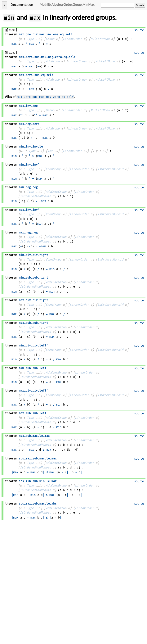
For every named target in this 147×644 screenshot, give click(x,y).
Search (140, 5)
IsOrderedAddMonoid (35, 196)
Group (50, 39)
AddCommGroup (56, 192)
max (14, 44)
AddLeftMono (105, 61)
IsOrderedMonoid (110, 169)
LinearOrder (72, 39)
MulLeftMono (100, 39)
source (139, 30)
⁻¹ (39, 44)
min (14, 156)
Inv (50, 151)
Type (30, 39)
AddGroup (53, 61)
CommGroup (53, 169)
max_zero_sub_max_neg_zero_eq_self (45, 97)
